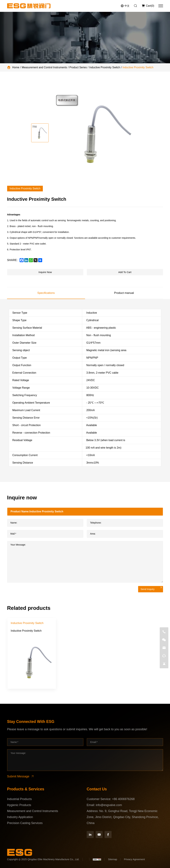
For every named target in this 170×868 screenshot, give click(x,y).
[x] (36, 260)
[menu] (161, 6)
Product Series (78, 67)
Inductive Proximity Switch (105, 67)
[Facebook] (108, 835)
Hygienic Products (19, 805)
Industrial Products (20, 799)
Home (16, 67)
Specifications (46, 293)
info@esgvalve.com (109, 805)
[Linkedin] (90, 835)
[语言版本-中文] (125, 6)
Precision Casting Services (25, 823)
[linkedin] (26, 260)
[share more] (40, 260)
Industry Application (20, 817)
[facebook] (22, 260)
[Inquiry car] (148, 6)
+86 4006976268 (123, 799)
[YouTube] (99, 835)
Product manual (124, 293)
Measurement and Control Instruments (44, 67)
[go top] (164, 664)
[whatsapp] (31, 260)
